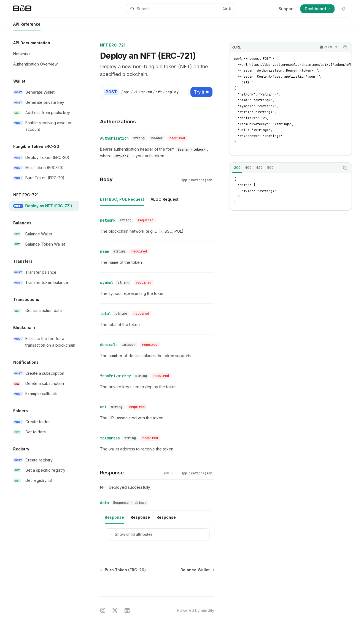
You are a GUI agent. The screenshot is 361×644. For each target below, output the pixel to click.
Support (286, 9)
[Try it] (201, 92)
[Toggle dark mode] (343, 9)
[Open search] (180, 9)
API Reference (27, 26)
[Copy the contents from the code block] (345, 47)
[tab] (237, 168)
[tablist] (284, 168)
